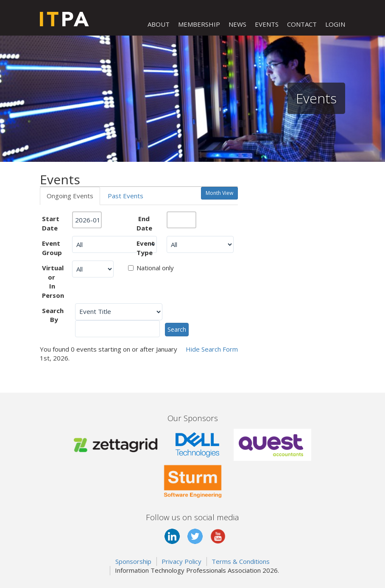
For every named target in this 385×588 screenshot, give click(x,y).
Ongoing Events (70, 196)
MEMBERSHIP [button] (199, 24)
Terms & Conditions (241, 561)
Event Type (146, 248)
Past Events (126, 196)
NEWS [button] (237, 24)
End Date (144, 223)
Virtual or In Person (53, 281)
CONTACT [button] (302, 24)
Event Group (52, 248)
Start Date (51, 223)
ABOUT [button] (159, 24)
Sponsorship (133, 561)
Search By (53, 315)
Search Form (212, 349)
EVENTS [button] (267, 24)
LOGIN (335, 24)
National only (151, 268)
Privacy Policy (181, 561)
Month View (219, 193)
